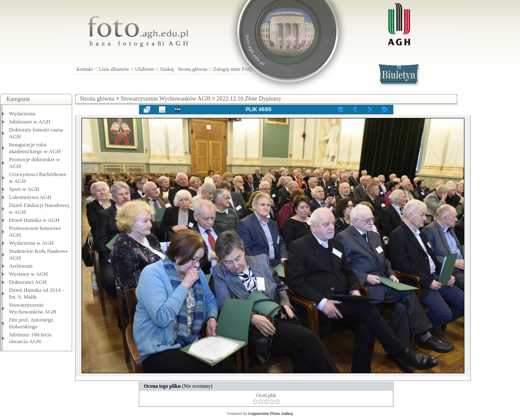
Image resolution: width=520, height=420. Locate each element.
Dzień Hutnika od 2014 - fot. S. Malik (36, 293)
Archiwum (21, 266)
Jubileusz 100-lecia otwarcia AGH (30, 338)
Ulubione (145, 69)
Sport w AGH (24, 189)
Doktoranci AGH (28, 282)
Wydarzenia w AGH (31, 243)
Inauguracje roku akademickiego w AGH (35, 148)
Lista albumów (114, 69)
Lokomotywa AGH (30, 197)
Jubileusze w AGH (30, 122)
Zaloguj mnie (227, 69)
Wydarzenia (22, 113)
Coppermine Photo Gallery (270, 414)
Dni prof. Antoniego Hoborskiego (31, 323)
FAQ (247, 69)
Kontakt (85, 69)
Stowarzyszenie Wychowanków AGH (33, 308)
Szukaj (167, 69)
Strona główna (193, 69)
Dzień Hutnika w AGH (34, 220)
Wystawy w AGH (28, 274)
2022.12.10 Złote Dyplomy (249, 99)
